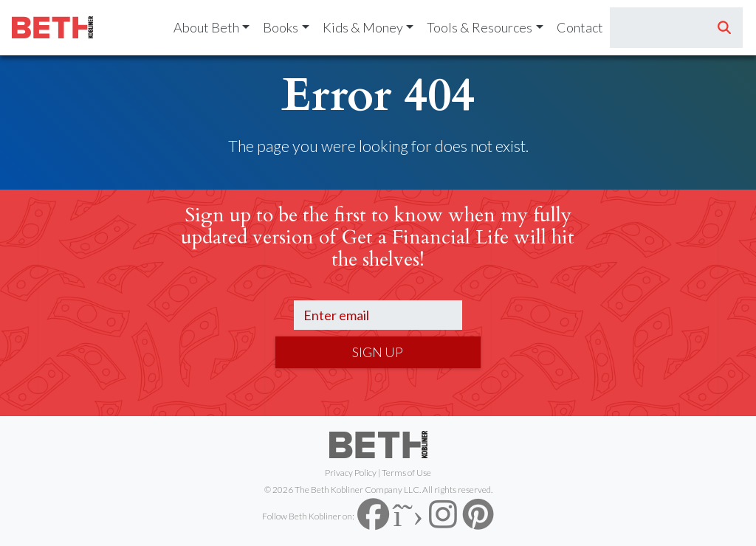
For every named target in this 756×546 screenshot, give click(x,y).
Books (281, 27)
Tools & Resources (480, 27)
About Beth (206, 27)
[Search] (658, 28)
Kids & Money (363, 27)
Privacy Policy (351, 473)
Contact (580, 27)
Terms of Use (406, 473)
